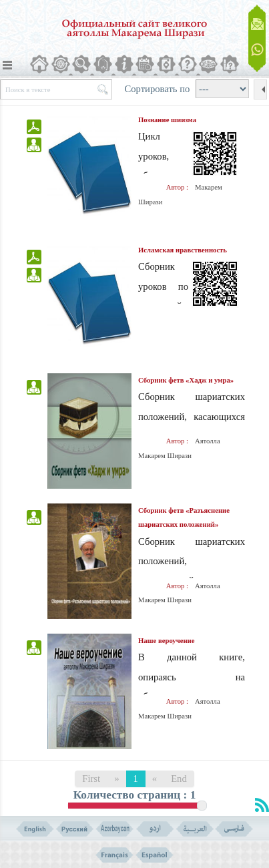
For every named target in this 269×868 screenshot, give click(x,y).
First (91, 779)
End (179, 779)
